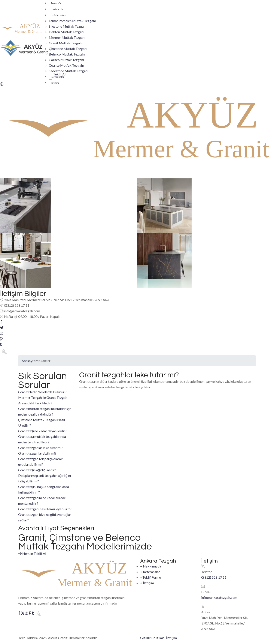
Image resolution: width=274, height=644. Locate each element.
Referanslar (150, 573)
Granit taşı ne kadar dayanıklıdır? (42, 431)
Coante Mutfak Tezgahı (66, 65)
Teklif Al (59, 74)
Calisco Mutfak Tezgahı (66, 60)
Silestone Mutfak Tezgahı (68, 26)
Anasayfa (56, 3)
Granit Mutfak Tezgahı (66, 43)
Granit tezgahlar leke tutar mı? (40, 448)
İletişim (55, 83)
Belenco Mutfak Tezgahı (67, 54)
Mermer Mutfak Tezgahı (67, 37)
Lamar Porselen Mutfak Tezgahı (72, 21)
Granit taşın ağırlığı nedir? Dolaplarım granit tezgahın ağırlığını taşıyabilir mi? (45, 475)
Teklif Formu (151, 579)
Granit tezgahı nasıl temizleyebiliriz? (45, 509)
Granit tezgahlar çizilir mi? (37, 453)
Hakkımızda (57, 9)
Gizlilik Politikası (153, 638)
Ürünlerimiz (58, 15)
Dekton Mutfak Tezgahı (66, 32)
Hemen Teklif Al (35, 553)
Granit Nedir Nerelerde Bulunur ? (42, 392)
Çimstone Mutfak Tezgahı (68, 49)
